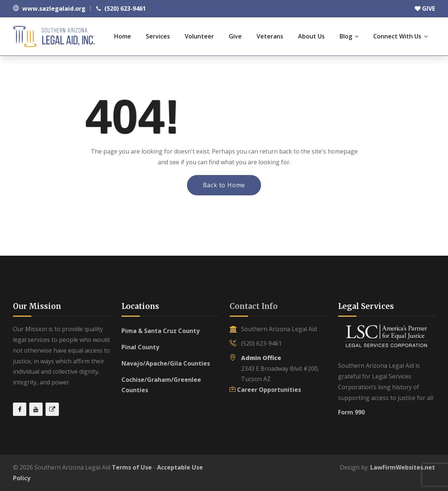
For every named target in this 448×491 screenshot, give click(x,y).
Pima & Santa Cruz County (161, 331)
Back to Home (224, 185)
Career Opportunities (269, 390)
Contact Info (254, 306)
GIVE (425, 9)
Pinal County (140, 347)
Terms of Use (132, 467)
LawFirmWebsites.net (403, 467)
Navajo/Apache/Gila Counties (166, 363)
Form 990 (351, 412)
